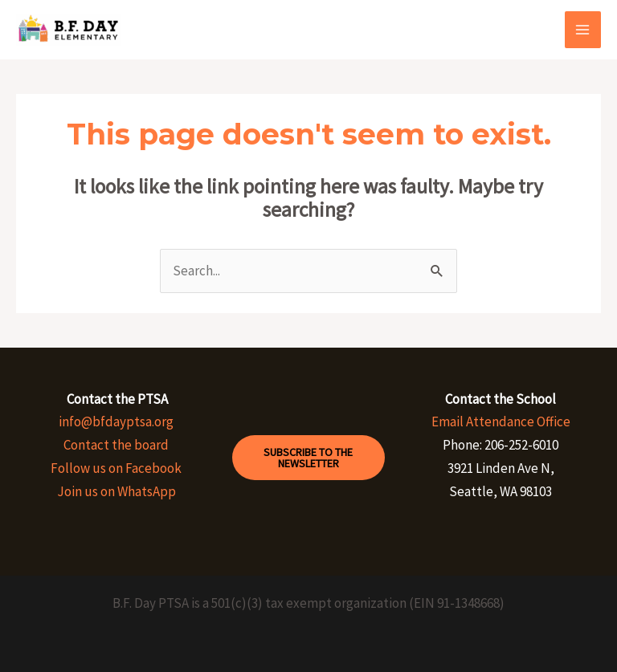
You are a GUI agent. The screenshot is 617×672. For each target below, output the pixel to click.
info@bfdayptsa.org (116, 422)
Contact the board (116, 445)
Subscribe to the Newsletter (308, 458)
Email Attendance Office (501, 422)
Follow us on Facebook (116, 468)
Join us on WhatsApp (116, 491)
